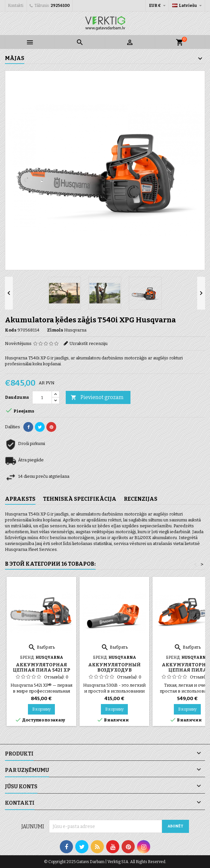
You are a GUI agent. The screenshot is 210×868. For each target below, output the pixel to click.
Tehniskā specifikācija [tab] (80, 499)
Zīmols (55, 330)
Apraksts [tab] (20, 499)
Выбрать (41, 647)
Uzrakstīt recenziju (88, 343)
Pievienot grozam (97, 398)
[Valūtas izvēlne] (158, 6)
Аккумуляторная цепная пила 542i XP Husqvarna (42, 670)
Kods (11, 330)
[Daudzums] (42, 397)
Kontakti (16, 6)
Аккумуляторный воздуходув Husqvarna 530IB (114, 670)
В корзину (41, 709)
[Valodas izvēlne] (188, 6)
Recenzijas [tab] (141, 499)
